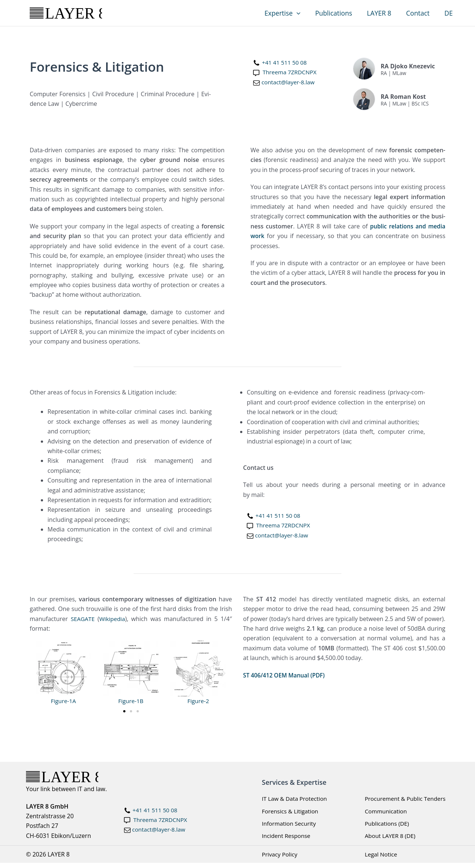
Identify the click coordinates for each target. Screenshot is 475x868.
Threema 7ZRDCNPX (161, 820)
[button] (304, 13)
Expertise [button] (290, 13)
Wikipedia (113, 619)
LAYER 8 (384, 13)
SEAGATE (83, 619)
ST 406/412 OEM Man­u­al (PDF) (286, 675)
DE (450, 13)
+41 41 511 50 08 (285, 62)
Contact (420, 13)
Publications (340, 13)
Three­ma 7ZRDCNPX (291, 72)
